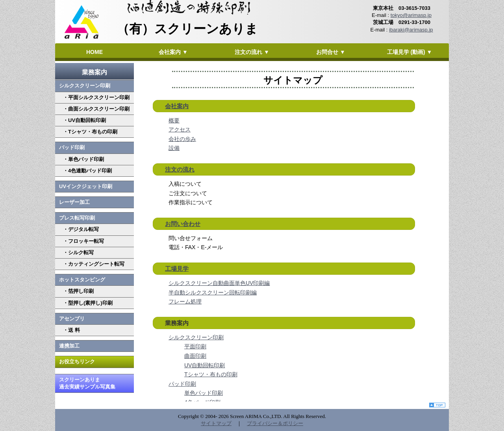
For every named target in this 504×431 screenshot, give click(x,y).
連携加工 (69, 346)
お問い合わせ (183, 224)
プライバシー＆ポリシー (275, 423)
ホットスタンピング (82, 280)
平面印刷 (195, 346)
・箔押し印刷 (78, 291)
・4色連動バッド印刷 (87, 171)
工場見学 (177, 269)
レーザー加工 (74, 202)
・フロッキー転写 (83, 241)
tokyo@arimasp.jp (411, 15)
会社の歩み (182, 139)
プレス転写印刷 (77, 218)
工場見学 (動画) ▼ (410, 52)
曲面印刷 (195, 356)
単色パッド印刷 (204, 393)
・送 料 (71, 330)
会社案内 (177, 106)
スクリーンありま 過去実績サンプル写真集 (87, 383)
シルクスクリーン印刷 (85, 86)
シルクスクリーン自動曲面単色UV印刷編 (219, 283)
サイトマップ (216, 423)
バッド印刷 (72, 147)
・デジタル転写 (81, 229)
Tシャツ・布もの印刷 (211, 374)
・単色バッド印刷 (83, 159)
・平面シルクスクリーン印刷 (96, 97)
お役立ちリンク (77, 362)
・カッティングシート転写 (94, 264)
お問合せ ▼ (331, 52)
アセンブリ (72, 319)
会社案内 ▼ (173, 52)
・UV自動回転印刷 (84, 120)
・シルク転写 (78, 252)
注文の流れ (180, 169)
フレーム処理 (185, 302)
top (439, 406)
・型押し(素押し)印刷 (88, 303)
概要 (174, 120)
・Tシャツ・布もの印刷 (90, 132)
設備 (174, 148)
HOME (94, 52)
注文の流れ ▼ (252, 52)
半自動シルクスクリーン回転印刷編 (213, 292)
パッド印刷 (182, 384)
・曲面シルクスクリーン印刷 (96, 109)
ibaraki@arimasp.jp (411, 30)
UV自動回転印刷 (205, 365)
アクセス (180, 129)
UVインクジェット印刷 (86, 186)
